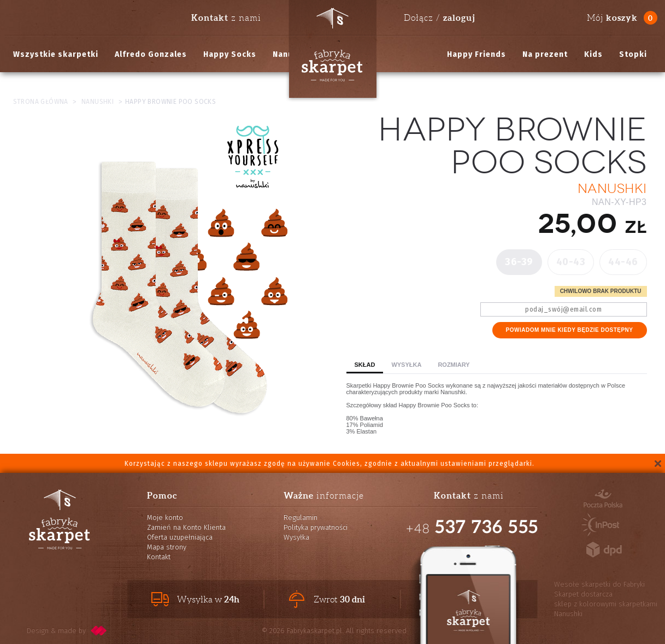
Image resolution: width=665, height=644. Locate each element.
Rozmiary (454, 365)
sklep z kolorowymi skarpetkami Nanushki (606, 609)
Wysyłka (406, 365)
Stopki (633, 54)
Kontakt (159, 557)
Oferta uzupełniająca (180, 537)
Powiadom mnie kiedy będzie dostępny (570, 330)
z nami (226, 17)
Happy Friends (476, 54)
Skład (365, 365)
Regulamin (301, 517)
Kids (593, 54)
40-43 (571, 262)
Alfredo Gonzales (151, 54)
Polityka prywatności (316, 527)
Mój (612, 18)
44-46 (623, 262)
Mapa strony (167, 547)
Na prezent (545, 54)
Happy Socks (230, 54)
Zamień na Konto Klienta (186, 527)
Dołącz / (439, 17)
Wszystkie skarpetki (56, 54)
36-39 (519, 262)
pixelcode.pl (99, 631)
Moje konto (165, 517)
